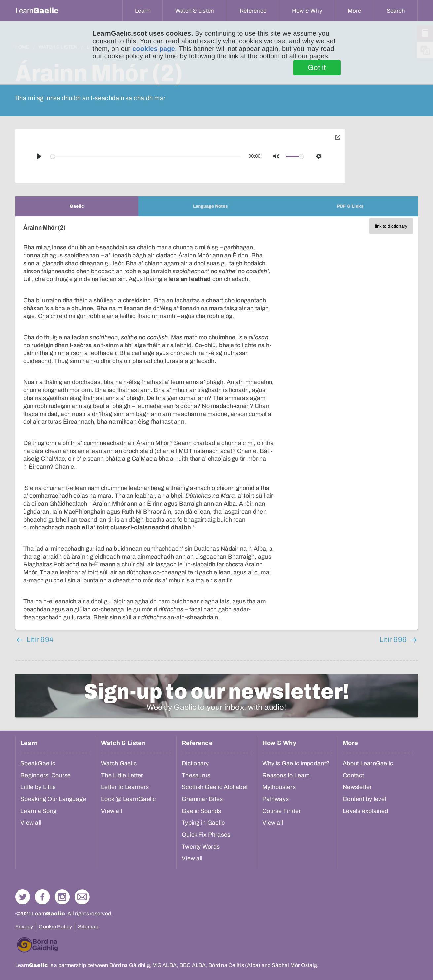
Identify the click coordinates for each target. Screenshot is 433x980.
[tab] (77, 206)
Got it (317, 68)
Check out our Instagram (62, 897)
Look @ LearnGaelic (128, 799)
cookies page (154, 49)
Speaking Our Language (53, 799)
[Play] (39, 156)
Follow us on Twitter (23, 897)
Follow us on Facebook (42, 897)
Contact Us (82, 897)
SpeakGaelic (38, 763)
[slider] (146, 156)
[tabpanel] (217, 423)
